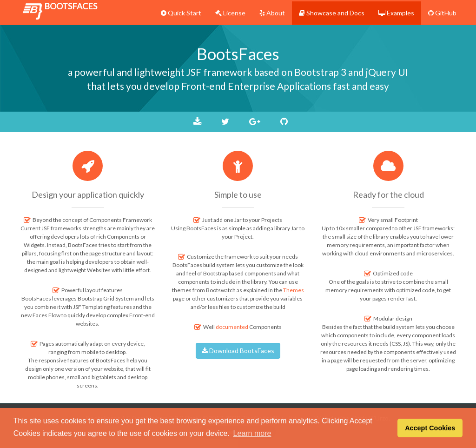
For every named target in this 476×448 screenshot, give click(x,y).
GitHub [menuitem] (442, 13)
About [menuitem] (272, 13)
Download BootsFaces (238, 351)
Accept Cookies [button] (430, 428)
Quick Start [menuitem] (181, 13)
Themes (294, 290)
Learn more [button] (252, 433)
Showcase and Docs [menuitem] (332, 13)
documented (232, 327)
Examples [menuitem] (396, 13)
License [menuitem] (230, 13)
